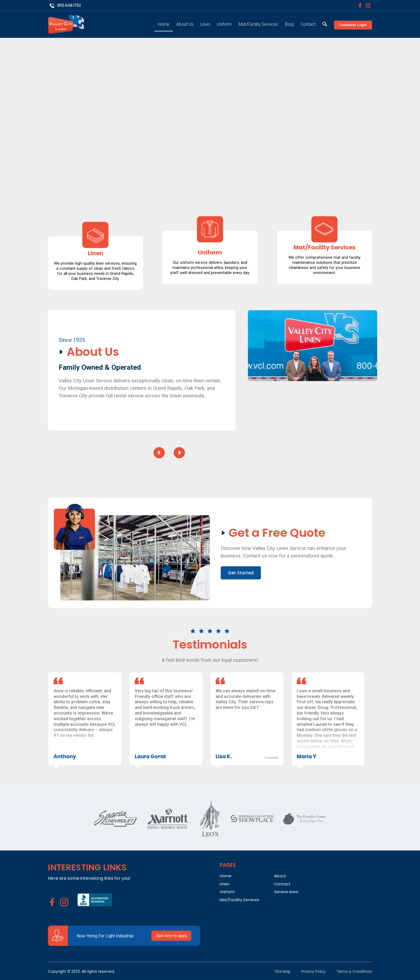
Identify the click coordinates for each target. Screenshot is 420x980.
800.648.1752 (69, 5)
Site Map (283, 972)
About (280, 876)
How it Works (289, 171)
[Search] (325, 21)
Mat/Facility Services (239, 900)
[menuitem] (164, 21)
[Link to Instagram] (368, 5)
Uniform (227, 892)
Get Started (240, 171)
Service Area (286, 892)
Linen (224, 884)
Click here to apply (171, 936)
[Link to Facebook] (360, 5)
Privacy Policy (314, 972)
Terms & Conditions (354, 972)
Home (226, 876)
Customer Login (353, 25)
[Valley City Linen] (66, 24)
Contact (282, 884)
